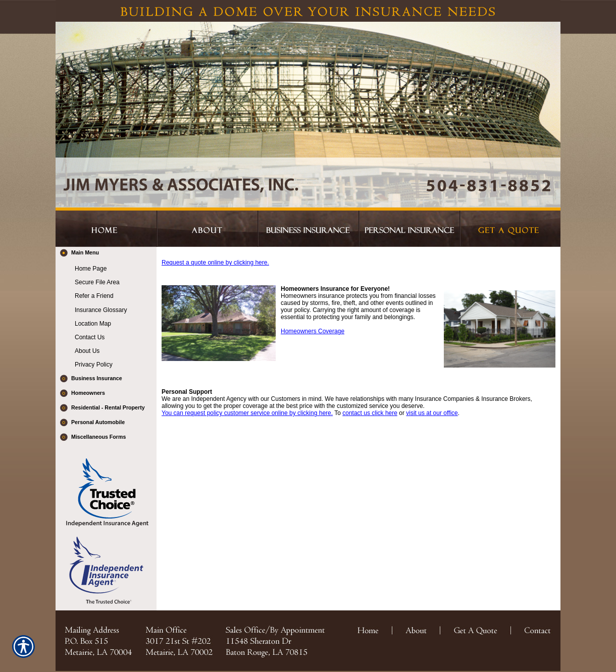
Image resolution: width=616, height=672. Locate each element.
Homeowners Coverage (313, 331)
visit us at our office (432, 413)
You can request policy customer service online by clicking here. (247, 413)
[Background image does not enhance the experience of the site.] (106, 254)
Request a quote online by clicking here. (215, 263)
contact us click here (370, 413)
